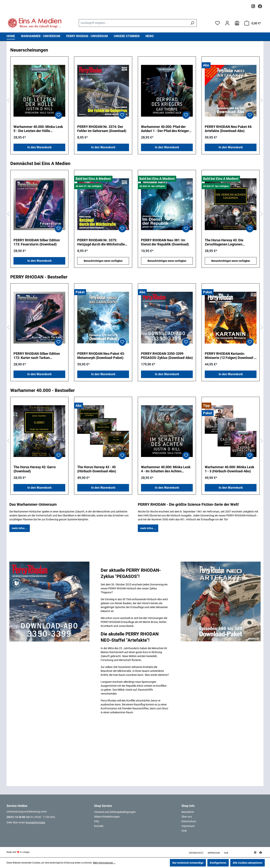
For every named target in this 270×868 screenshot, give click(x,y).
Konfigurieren (218, 863)
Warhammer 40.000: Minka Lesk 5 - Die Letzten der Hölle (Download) (38, 129)
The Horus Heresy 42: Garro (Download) (35, 469)
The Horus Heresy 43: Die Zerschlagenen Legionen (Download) (224, 242)
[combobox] (133, 23)
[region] (135, 101)
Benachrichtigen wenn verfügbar (103, 261)
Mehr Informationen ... (104, 863)
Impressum (188, 826)
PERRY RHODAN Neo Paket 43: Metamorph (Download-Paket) (101, 356)
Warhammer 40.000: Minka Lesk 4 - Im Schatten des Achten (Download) (166, 469)
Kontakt (99, 826)
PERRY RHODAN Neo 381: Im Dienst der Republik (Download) (165, 242)
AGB (184, 831)
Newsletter (188, 812)
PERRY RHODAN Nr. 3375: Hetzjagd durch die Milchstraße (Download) (101, 242)
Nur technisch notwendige (188, 863)
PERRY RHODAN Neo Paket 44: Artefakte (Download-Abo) (228, 129)
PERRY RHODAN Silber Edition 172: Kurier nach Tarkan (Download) (37, 356)
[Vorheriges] (8, 101)
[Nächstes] (262, 101)
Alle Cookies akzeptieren (247, 863)
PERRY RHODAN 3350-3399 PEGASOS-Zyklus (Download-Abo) (167, 356)
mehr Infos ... (20, 528)
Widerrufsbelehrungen (107, 817)
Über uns (187, 817)
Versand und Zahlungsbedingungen (115, 812)
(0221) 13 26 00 (16, 817)
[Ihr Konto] (227, 23)
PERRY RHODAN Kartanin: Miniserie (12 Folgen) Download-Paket (229, 356)
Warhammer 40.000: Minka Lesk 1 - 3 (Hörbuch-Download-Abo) (229, 469)
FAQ (97, 821)
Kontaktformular (35, 822)
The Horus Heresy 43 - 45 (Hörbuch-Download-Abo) (97, 469)
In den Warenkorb (39, 147)
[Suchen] (192, 23)
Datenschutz (189, 821)
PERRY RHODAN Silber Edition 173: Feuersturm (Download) (37, 242)
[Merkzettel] (217, 23)
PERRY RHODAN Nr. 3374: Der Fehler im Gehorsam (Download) (102, 129)
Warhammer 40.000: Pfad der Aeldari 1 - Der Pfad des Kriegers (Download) (166, 129)
